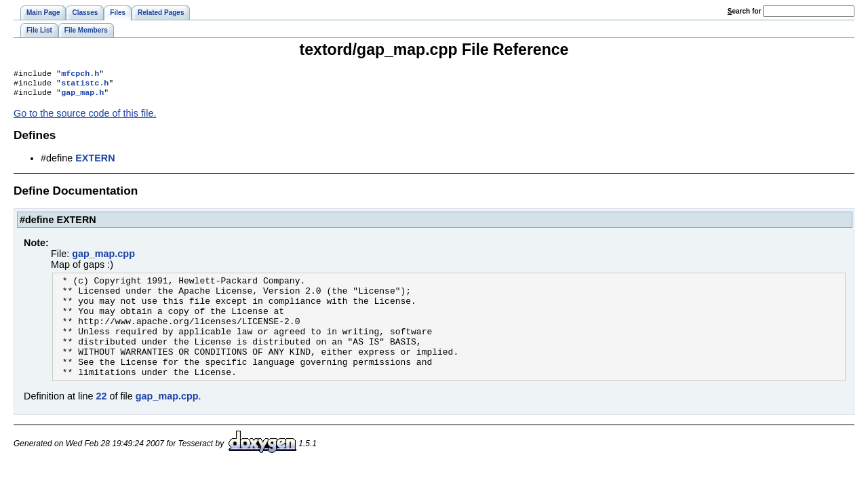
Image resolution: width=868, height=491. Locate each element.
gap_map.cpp (103, 258)
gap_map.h (82, 96)
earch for (744, 11)
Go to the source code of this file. (85, 117)
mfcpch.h (80, 75)
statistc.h (85, 85)
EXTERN (95, 162)
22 (101, 420)
